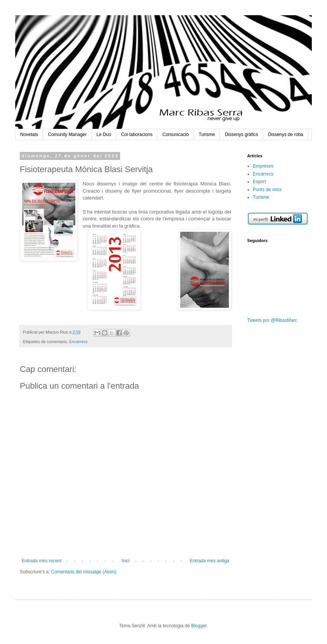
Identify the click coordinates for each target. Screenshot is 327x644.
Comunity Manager (67, 134)
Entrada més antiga (210, 561)
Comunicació (175, 134)
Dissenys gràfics (241, 134)
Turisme (207, 134)
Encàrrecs (79, 342)
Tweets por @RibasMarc (272, 320)
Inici (126, 561)
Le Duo (104, 134)
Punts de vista (267, 190)
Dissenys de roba (286, 134)
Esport (260, 182)
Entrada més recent (42, 561)
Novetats (29, 134)
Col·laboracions (137, 134)
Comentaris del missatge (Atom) (83, 572)
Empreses (263, 166)
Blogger (199, 626)
